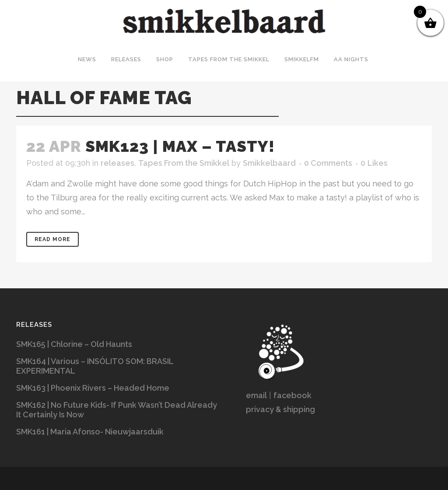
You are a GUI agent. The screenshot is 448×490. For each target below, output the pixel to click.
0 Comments (328, 163)
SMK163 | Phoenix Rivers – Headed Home (93, 388)
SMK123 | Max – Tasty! (180, 146)
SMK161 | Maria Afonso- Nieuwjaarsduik (90, 432)
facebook (292, 395)
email (256, 395)
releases (117, 163)
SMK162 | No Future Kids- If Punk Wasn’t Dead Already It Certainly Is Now (117, 410)
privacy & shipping (280, 409)
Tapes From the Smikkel (184, 163)
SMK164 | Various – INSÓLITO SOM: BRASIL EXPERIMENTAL (95, 366)
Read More (52, 239)
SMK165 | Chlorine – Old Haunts (74, 344)
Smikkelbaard (269, 163)
